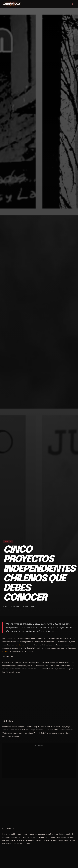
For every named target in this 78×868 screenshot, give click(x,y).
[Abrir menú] (73, 4)
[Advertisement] (39, 762)
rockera (5, 651)
